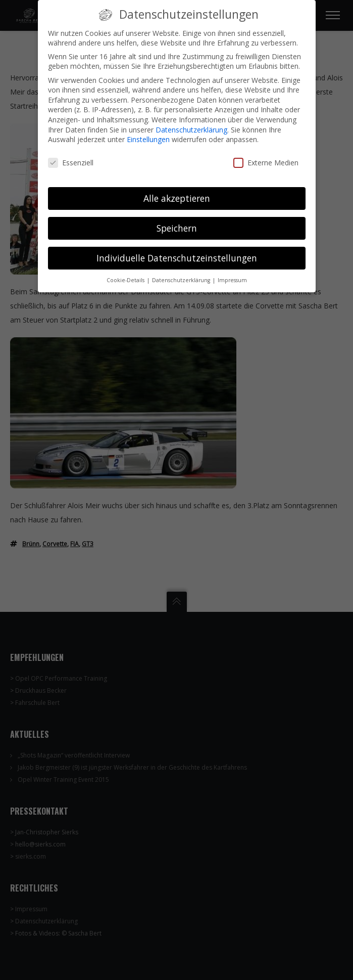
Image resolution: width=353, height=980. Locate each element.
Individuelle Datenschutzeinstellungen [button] (177, 251)
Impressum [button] (232, 273)
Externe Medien (266, 155)
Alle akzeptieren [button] (177, 191)
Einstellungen (148, 132)
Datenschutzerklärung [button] (182, 273)
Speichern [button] (177, 221)
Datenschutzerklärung (191, 123)
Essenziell (71, 155)
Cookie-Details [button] (126, 273)
